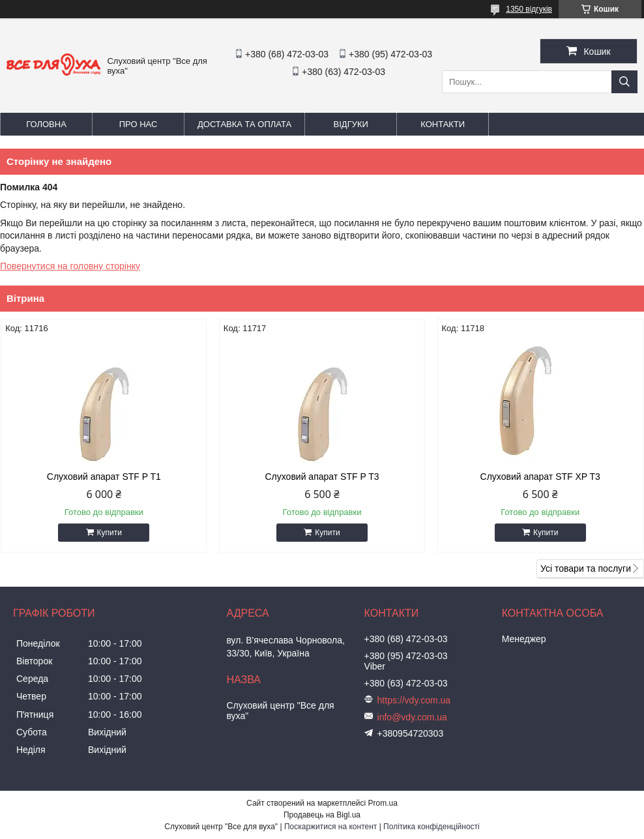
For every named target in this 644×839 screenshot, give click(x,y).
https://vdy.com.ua (414, 700)
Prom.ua (383, 803)
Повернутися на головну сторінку (70, 266)
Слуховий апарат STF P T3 (322, 477)
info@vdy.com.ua (412, 717)
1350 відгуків (529, 9)
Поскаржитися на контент (330, 827)
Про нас (139, 124)
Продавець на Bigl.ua (322, 815)
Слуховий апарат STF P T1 (104, 477)
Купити (110, 533)
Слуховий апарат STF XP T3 (540, 477)
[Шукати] (624, 82)
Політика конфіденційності (432, 827)
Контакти (443, 124)
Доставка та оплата (244, 124)
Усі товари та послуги (586, 568)
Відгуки (351, 124)
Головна (46, 124)
